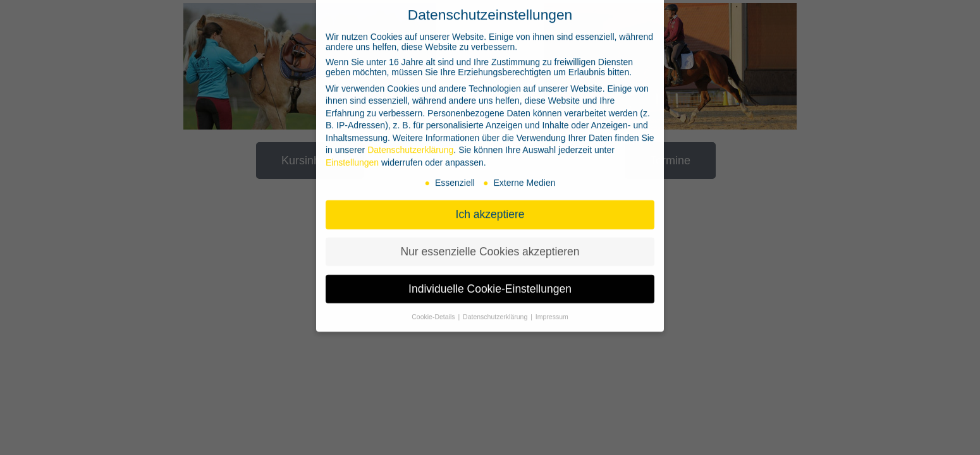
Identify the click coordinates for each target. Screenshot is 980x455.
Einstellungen (352, 154)
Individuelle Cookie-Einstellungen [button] (490, 280)
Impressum (552, 308)
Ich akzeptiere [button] (490, 205)
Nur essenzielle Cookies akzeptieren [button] (490, 243)
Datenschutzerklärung (410, 141)
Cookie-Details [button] (434, 308)
